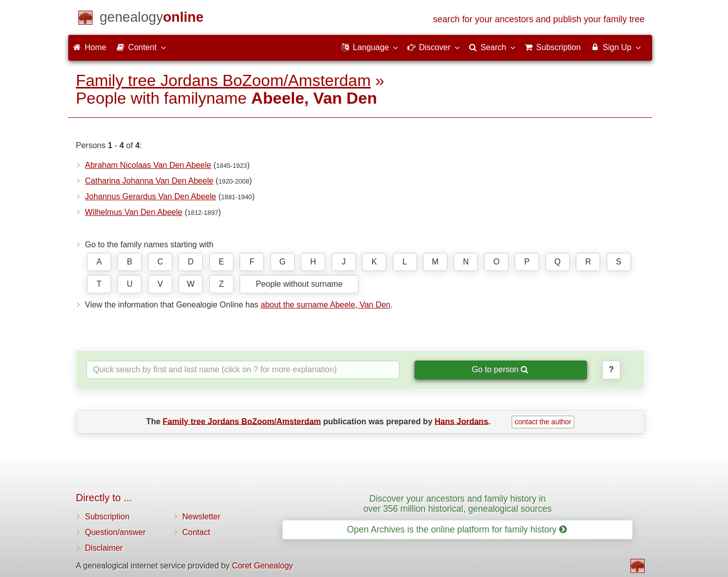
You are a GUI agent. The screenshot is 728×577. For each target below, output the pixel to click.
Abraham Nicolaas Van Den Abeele (148, 165)
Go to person (500, 369)
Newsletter (202, 517)
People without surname (299, 284)
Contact (196, 532)
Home (90, 47)
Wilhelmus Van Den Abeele (134, 212)
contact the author (543, 422)
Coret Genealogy (263, 566)
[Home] (152, 19)
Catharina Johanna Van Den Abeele (149, 181)
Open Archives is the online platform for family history (457, 529)
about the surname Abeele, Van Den (325, 305)
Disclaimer (104, 548)
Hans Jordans (462, 421)
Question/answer (115, 532)
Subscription (107, 517)
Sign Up (616, 47)
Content (141, 47)
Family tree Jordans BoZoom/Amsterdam (223, 80)
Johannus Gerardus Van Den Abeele (150, 196)
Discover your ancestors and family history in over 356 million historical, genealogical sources (458, 503)
